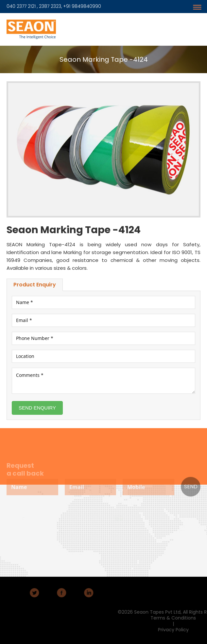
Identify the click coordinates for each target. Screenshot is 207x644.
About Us (22, 515)
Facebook (48, 593)
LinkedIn (75, 593)
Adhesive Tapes (62, 525)
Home (21, 513)
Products (60, 522)
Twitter (21, 593)
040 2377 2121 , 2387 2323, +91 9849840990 (54, 6)
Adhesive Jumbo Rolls (62, 531)
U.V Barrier (62, 537)
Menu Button (200, 4)
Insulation (62, 534)
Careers (22, 520)
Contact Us (23, 523)
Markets (22, 518)
